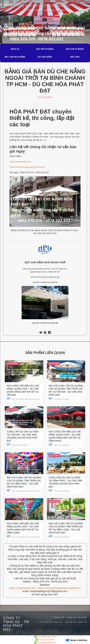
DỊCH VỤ (15, 49)
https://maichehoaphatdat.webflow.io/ (27, 167)
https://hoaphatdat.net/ (20, 162)
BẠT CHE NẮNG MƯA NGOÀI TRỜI (45, 262)
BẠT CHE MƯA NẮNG (15, 57)
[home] (36, 5)
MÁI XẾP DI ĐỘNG (45, 49)
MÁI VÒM (75, 57)
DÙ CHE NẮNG (45, 57)
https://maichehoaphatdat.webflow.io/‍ (59, 588)
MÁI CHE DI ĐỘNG (75, 49)
